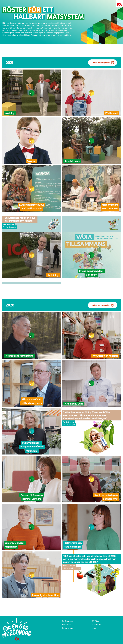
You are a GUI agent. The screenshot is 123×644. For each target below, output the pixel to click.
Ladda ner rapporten (101, 63)
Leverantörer (97, 625)
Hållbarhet (66, 625)
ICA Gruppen (67, 621)
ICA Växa (95, 621)
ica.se (93, 628)
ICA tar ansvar (68, 628)
